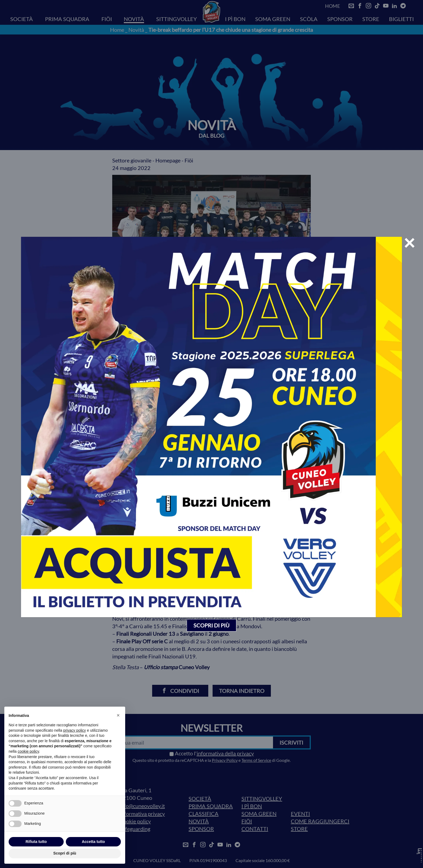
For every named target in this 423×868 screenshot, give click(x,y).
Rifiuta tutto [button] (36, 842)
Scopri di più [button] (65, 853)
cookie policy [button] (28, 751)
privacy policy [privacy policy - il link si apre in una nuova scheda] (74, 730)
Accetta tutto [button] (93, 842)
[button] (118, 715)
